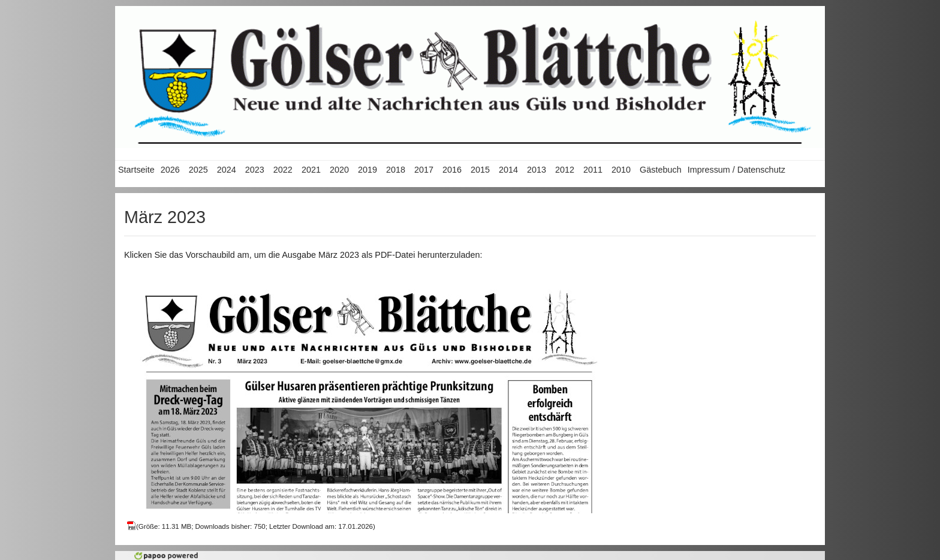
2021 (311, 170)
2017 (424, 170)
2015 (480, 170)
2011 (593, 170)
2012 (565, 170)
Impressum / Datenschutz (736, 170)
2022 (283, 170)
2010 (621, 170)
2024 (227, 170)
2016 (452, 170)
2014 (508, 170)
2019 (367, 170)
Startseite (136, 170)
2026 (170, 170)
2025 (198, 170)
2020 (339, 170)
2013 (537, 170)
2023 (255, 170)
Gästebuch (661, 170)
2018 (396, 170)
